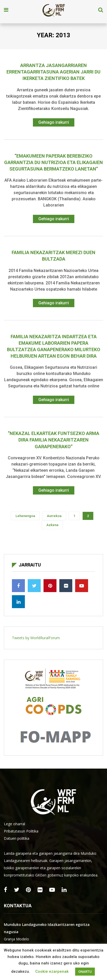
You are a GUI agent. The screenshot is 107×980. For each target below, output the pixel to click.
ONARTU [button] (85, 972)
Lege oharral (15, 824)
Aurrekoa (54, 516)
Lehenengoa (25, 516)
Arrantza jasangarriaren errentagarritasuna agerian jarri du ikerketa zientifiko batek (53, 72)
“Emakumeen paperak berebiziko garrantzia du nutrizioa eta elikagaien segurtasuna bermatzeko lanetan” (53, 162)
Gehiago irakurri (54, 122)
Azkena (52, 525)
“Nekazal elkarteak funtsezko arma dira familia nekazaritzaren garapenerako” (53, 440)
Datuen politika (17, 838)
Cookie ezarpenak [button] (52, 971)
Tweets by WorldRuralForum (36, 638)
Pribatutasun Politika (21, 831)
